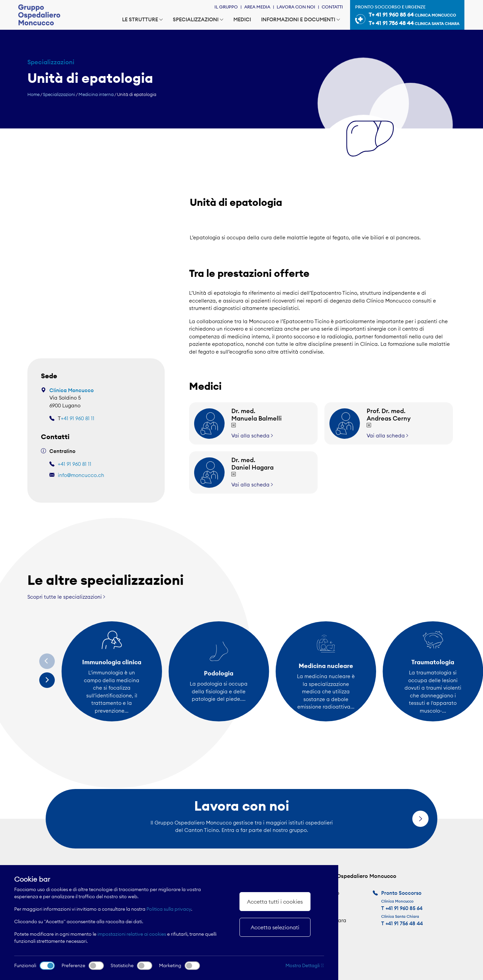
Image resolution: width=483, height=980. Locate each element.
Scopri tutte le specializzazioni (66, 597)
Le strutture (142, 19)
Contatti (332, 7)
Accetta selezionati (275, 927)
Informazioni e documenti (301, 19)
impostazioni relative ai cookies (132, 934)
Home (33, 94)
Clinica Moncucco (72, 390)
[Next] (47, 680)
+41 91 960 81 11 (78, 418)
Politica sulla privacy (169, 909)
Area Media (257, 7)
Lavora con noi (296, 7)
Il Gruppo (226, 7)
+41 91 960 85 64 (404, 908)
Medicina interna (96, 94)
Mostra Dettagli (305, 965)
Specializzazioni (198, 19)
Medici (242, 19)
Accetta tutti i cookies (275, 902)
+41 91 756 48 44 (404, 923)
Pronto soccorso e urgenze (407, 16)
